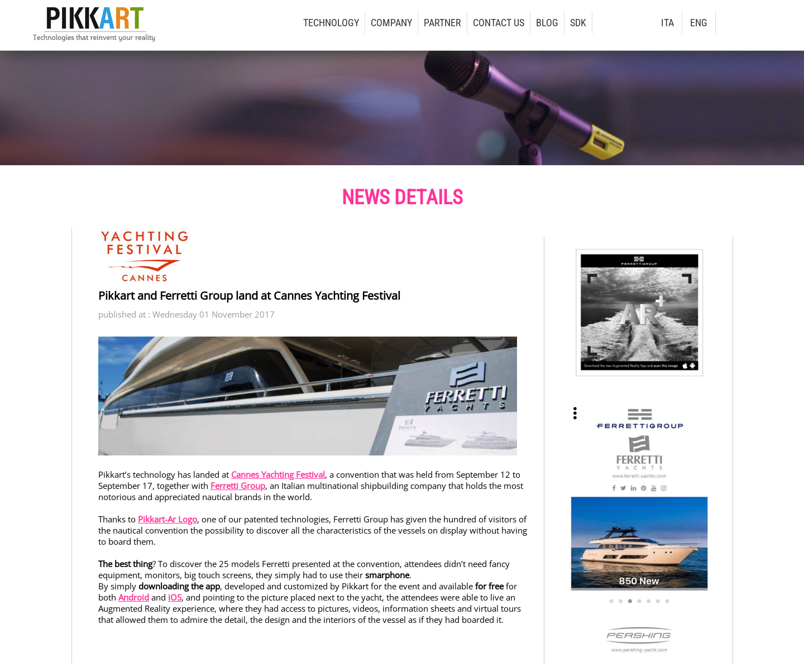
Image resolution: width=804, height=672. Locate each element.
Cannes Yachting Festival (278, 474)
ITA (667, 23)
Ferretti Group (238, 486)
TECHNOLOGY (331, 23)
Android (134, 597)
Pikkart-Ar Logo (167, 519)
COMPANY (391, 23)
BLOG (547, 23)
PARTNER (442, 23)
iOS (175, 597)
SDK (578, 23)
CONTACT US (499, 23)
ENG (699, 23)
